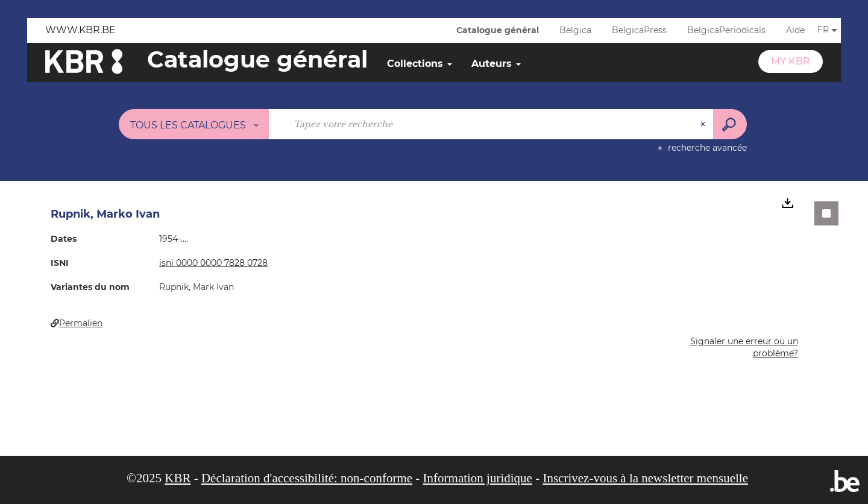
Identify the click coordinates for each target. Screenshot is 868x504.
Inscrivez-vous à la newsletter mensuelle (645, 478)
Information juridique (478, 478)
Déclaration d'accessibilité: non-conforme (307, 478)
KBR (178, 478)
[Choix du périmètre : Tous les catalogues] (194, 124)
